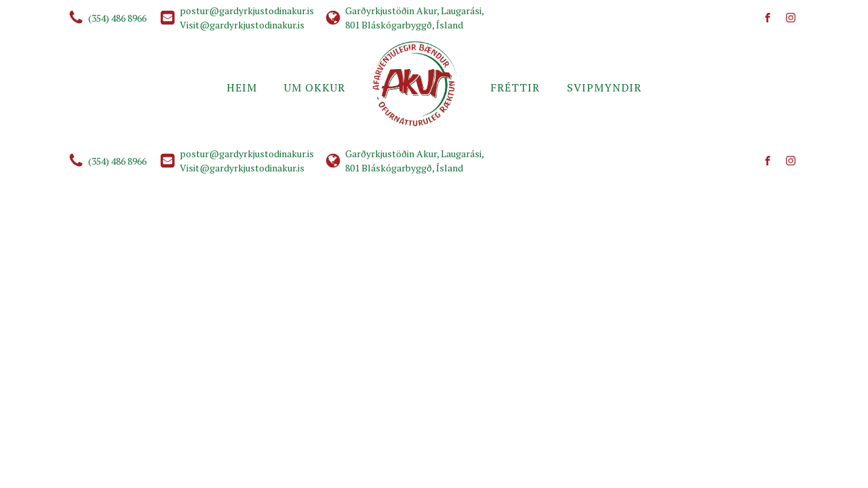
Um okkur (315, 87)
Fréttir (515, 87)
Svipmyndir (604, 87)
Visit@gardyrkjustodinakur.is (242, 25)
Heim (242, 87)
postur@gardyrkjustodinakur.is (247, 11)
